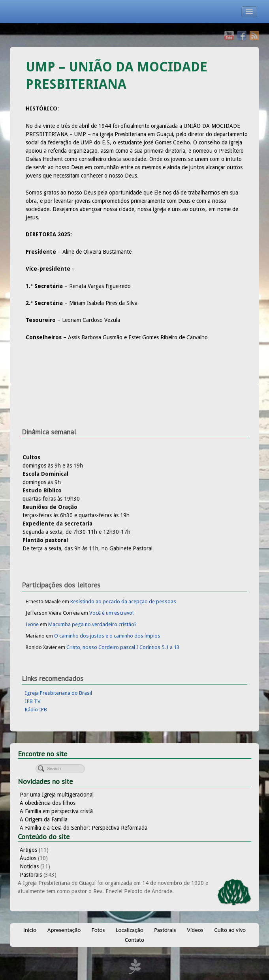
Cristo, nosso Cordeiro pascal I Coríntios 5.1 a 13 (123, 647)
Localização (130, 930)
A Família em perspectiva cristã (56, 811)
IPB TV (33, 701)
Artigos (28, 850)
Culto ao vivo (230, 930)
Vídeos (195, 930)
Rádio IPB (36, 710)
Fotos (98, 930)
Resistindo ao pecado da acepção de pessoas (123, 601)
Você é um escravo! (111, 613)
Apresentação (64, 930)
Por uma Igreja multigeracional (57, 795)
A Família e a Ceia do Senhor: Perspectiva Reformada (84, 828)
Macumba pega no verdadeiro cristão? (92, 624)
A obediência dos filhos (48, 803)
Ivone (32, 624)
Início (30, 930)
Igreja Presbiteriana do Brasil (58, 693)
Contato (134, 940)
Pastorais (31, 875)
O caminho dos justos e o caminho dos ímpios (107, 636)
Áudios (28, 858)
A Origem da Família (44, 819)
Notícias (29, 866)
